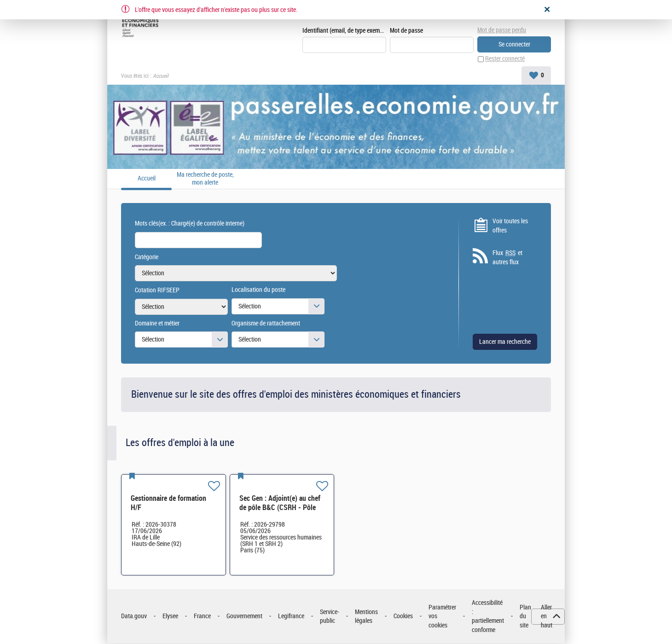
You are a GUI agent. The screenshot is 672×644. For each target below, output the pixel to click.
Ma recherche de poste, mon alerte (205, 179)
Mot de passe (406, 31)
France (202, 617)
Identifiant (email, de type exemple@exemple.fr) (344, 31)
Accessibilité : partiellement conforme (488, 616)
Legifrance (291, 617)
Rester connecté (505, 59)
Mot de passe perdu (502, 30)
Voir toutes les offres (510, 226)
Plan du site (525, 616)
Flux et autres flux (507, 258)
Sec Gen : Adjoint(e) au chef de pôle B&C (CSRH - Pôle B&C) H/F (280, 508)
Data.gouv (134, 617)
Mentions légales (366, 617)
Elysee (170, 617)
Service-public (330, 617)
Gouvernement (244, 617)
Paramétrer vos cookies (442, 616)
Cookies (403, 617)
